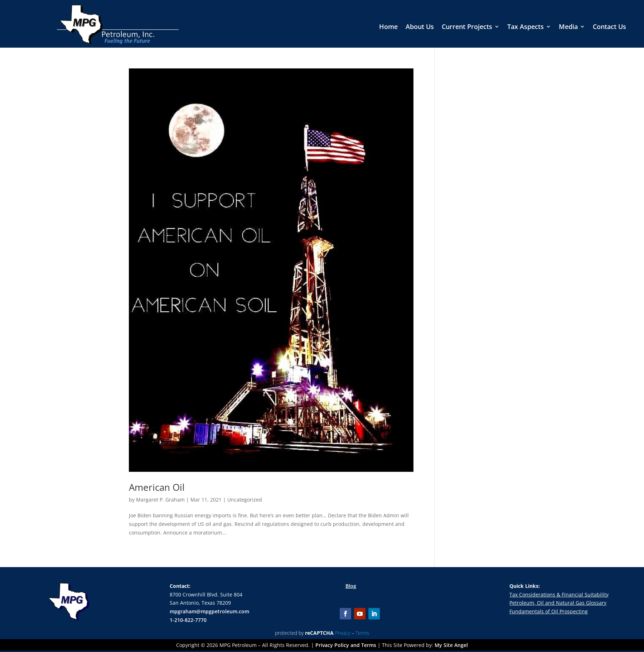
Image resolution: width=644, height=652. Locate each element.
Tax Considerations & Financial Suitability (559, 595)
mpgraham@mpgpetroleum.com (209, 611)
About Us (420, 27)
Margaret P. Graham (160, 500)
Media (568, 27)
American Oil (157, 487)
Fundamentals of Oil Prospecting (549, 611)
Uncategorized (245, 500)
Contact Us (609, 27)
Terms (362, 633)
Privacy (343, 633)
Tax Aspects (526, 27)
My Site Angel (451, 645)
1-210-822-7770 (188, 620)
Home (388, 27)
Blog (351, 586)
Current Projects (467, 27)
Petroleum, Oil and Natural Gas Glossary (558, 603)
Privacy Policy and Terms (346, 645)
